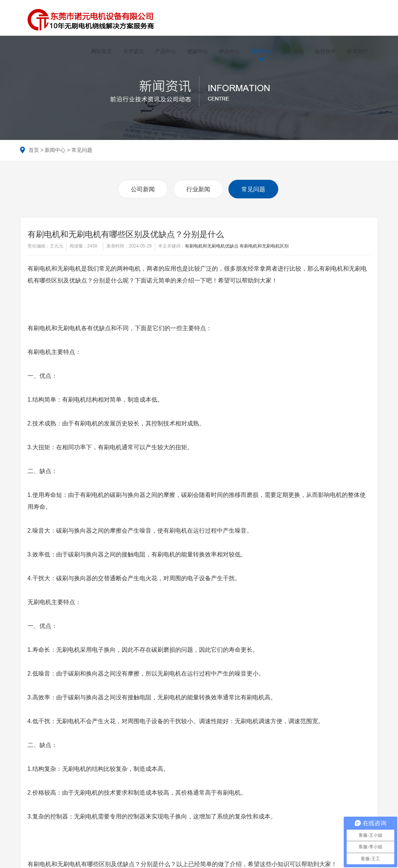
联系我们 (357, 51)
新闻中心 (261, 51)
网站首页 (101, 51)
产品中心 (165, 51)
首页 (34, 149)
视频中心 (197, 51)
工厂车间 (293, 51)
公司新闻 (143, 189)
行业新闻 (198, 189)
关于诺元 (133, 51)
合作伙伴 (325, 51)
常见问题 (82, 149)
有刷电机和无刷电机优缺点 (212, 245)
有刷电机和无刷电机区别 (264, 245)
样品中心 (229, 51)
